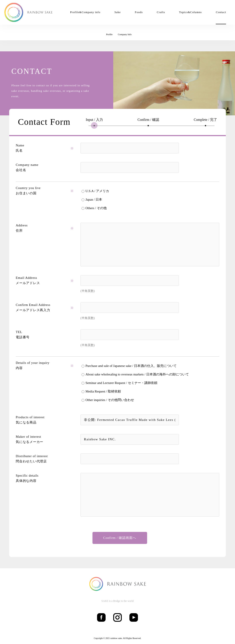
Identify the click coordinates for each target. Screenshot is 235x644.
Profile (109, 34)
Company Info (125, 34)
